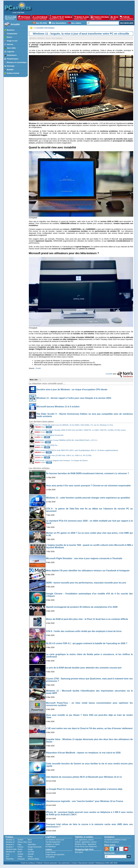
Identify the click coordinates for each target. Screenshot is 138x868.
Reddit (38, 368)
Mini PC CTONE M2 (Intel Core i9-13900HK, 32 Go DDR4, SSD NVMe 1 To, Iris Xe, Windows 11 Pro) (74, 425)
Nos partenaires (64, 863)
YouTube (31, 852)
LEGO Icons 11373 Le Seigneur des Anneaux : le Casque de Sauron (61, 460)
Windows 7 (10, 847)
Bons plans (79, 852)
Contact (74, 863)
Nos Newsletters (59, 23)
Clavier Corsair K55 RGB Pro (46, 445)
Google (30, 849)
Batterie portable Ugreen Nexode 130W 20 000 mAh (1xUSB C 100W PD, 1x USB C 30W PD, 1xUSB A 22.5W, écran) (80, 430)
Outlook (20, 854)
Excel (30, 842)
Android (20, 840)
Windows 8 (10, 845)
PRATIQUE (24, 18)
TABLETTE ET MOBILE (61, 18)
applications (83, 840)
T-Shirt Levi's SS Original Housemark (49, 435)
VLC (8, 857)
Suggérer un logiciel (53, 844)
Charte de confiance (28, 863)
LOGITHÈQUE (40, 18)
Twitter (20, 857)
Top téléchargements (53, 842)
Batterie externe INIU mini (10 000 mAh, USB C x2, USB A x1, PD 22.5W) (63, 455)
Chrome (20, 847)
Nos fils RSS (41, 23)
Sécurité (31, 854)
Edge (19, 845)
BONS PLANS (81, 18)
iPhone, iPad (22, 842)
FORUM (126, 18)
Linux (8, 854)
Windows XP (11, 852)
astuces (91, 840)
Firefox (20, 849)
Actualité (15, 24)
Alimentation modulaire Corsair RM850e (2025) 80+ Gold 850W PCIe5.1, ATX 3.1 (66, 440)
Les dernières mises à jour (55, 840)
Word (30, 840)
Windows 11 (10, 840)
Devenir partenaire (51, 863)
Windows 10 (10, 842)
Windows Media (33, 859)
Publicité (39, 863)
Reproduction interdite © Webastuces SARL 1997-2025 (98, 863)
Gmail (20, 852)
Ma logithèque (51, 847)
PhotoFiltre (10, 859)
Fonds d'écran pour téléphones (86, 847)
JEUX (114, 18)
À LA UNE (11, 18)
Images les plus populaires (55, 855)
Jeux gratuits (50, 857)
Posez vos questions (112, 842)
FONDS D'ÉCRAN (100, 18)
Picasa (30, 857)
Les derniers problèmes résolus (115, 840)
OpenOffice (32, 845)
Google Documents (35, 847)
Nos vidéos (76, 23)
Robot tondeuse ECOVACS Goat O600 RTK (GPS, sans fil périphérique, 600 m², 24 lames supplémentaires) (77, 450)
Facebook (21, 859)
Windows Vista (11, 849)
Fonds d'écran (51, 852)
